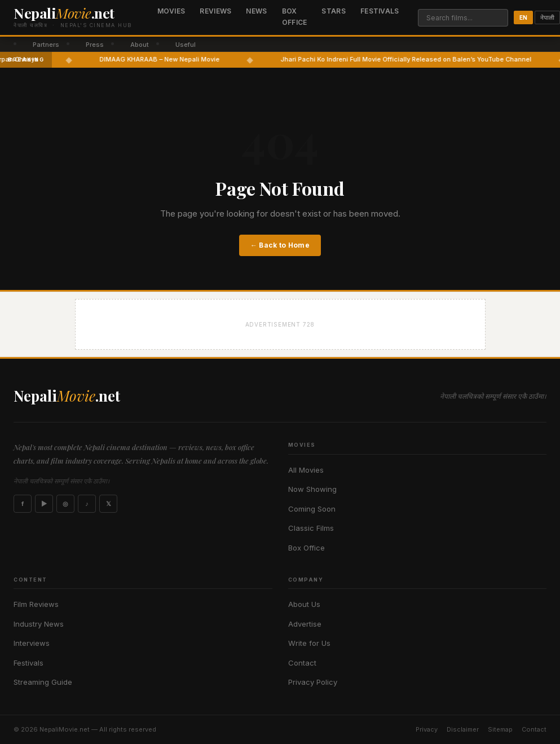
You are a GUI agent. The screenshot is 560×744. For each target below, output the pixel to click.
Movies (171, 11)
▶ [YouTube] (44, 504)
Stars (334, 11)
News (256, 11)
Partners (46, 45)
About (140, 45)
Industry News (39, 624)
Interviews (32, 643)
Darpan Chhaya (32, 59)
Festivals (380, 11)
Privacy (427, 729)
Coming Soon (312, 509)
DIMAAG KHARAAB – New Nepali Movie (177, 59)
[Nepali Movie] (73, 17)
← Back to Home (280, 245)
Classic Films (311, 528)
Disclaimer (463, 729)
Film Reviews (36, 604)
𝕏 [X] (109, 504)
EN (523, 17)
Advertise (305, 624)
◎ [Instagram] (65, 504)
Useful (186, 45)
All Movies (306, 470)
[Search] (463, 18)
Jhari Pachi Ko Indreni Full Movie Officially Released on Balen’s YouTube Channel (424, 59)
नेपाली (547, 17)
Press (95, 45)
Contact (302, 663)
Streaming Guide (43, 682)
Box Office (295, 17)
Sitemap (500, 729)
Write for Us (309, 643)
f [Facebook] (23, 504)
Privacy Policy (313, 682)
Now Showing (312, 489)
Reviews (215, 11)
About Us (304, 604)
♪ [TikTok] (87, 504)
